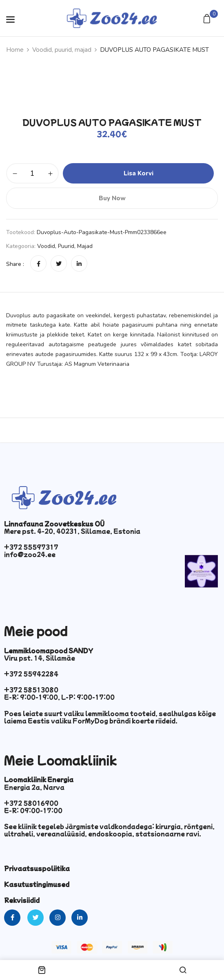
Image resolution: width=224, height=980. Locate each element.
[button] (208, 19)
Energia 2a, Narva (34, 787)
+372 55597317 (31, 547)
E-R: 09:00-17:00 (33, 810)
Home (15, 50)
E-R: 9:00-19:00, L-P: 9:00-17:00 (59, 697)
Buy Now (112, 198)
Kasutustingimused (37, 884)
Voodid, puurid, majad (62, 50)
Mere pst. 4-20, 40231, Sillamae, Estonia (72, 531)
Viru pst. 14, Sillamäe (40, 658)
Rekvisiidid (22, 900)
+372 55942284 (31, 674)
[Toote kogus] (32, 173)
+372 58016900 (31, 803)
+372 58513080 (31, 690)
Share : (15, 264)
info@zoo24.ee (30, 554)
